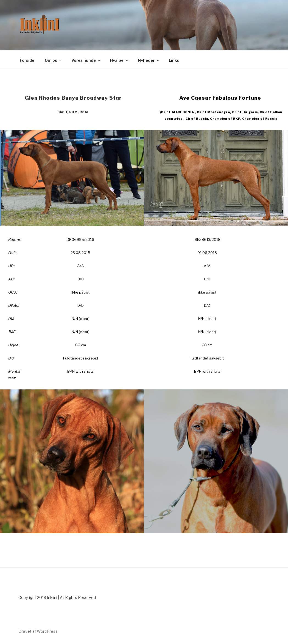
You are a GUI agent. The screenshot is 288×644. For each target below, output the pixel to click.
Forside (27, 60)
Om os (54, 60)
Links (174, 60)
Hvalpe (119, 60)
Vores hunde (86, 60)
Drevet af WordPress (38, 631)
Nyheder (149, 60)
